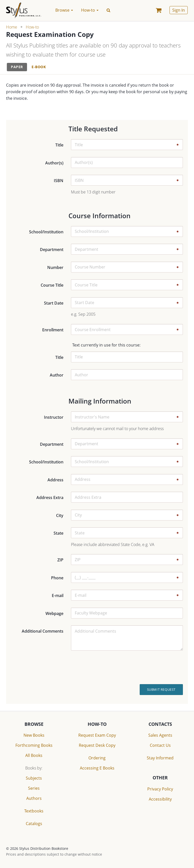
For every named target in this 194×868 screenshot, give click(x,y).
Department (52, 250)
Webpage (54, 613)
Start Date (54, 303)
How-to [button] (90, 10)
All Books (34, 755)
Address (55, 480)
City (60, 515)
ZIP (60, 560)
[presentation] (149, 667)
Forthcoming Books (34, 745)
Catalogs (34, 824)
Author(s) (54, 163)
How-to (32, 27)
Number (55, 267)
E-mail (58, 596)
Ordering (97, 758)
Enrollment (53, 330)
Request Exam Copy (97, 735)
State (58, 533)
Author (57, 375)
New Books (34, 735)
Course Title (52, 285)
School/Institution (46, 232)
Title (59, 145)
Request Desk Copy (97, 745)
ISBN (59, 181)
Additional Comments (43, 631)
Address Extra (50, 498)
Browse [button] (64, 10)
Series (34, 788)
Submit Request (161, 689)
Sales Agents (160, 735)
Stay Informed (160, 758)
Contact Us (160, 745)
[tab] (17, 67)
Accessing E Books (97, 768)
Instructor (54, 417)
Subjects (34, 778)
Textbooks (34, 811)
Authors (34, 798)
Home (12, 27)
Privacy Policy (160, 789)
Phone (57, 578)
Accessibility (160, 799)
